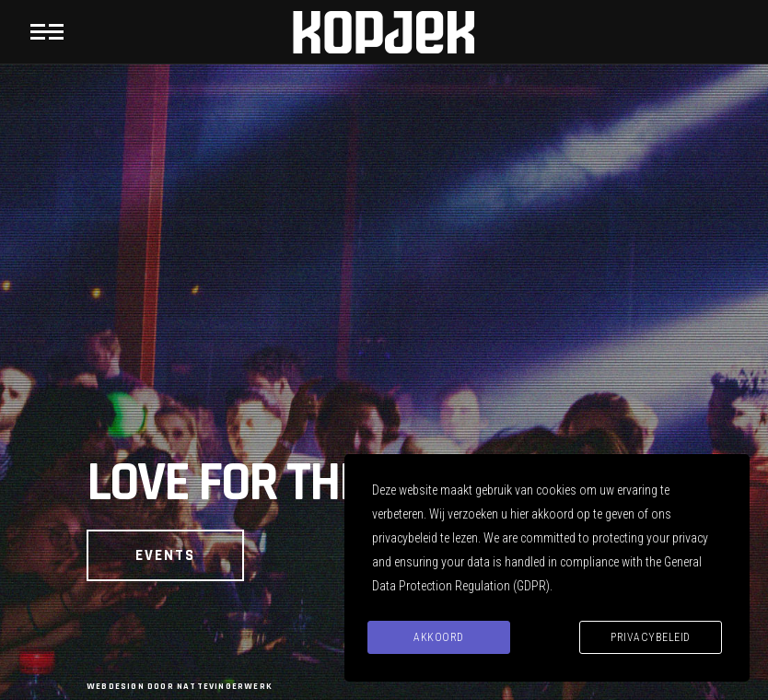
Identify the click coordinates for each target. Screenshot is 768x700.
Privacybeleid (651, 637)
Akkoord (439, 637)
